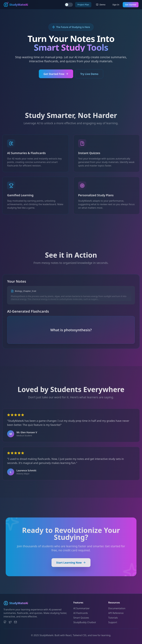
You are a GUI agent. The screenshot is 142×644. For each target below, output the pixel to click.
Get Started (131, 5)
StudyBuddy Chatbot (85, 622)
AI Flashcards (81, 613)
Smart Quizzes (81, 618)
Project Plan (83, 5)
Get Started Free (56, 76)
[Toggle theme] (69, 5)
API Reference (116, 613)
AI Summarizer (82, 608)
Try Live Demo (89, 76)
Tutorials (113, 618)
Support (113, 622)
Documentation (117, 608)
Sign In (116, 5)
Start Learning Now (71, 566)
